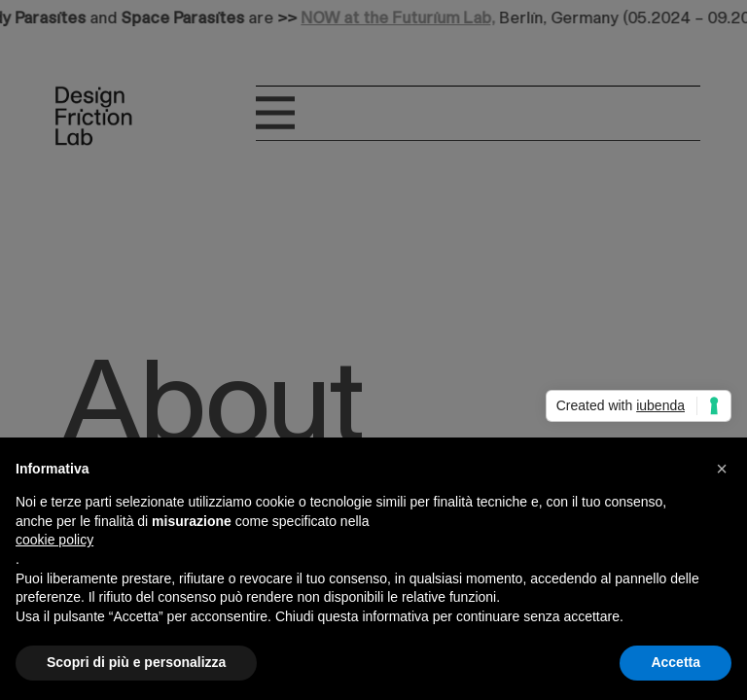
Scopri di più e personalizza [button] (136, 662)
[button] (722, 469)
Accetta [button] (676, 662)
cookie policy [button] (54, 540)
